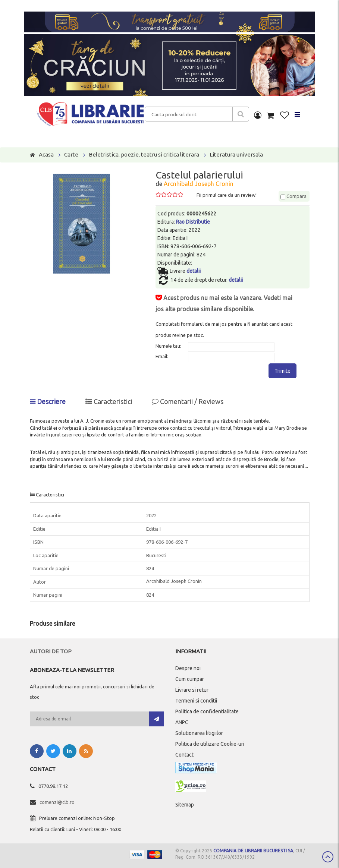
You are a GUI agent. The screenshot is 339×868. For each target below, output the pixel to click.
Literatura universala (236, 154)
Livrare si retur (192, 690)
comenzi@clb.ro (57, 802)
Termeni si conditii (196, 701)
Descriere (48, 401)
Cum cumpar (190, 679)
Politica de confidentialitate (207, 711)
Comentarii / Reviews (188, 401)
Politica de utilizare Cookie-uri (210, 744)
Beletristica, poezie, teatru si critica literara (144, 154)
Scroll (328, 857)
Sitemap (185, 805)
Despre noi (188, 668)
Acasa (46, 154)
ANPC (182, 722)
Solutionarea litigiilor (199, 733)
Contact (184, 755)
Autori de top (51, 651)
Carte (71, 154)
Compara (294, 196)
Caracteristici (109, 401)
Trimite (282, 371)
